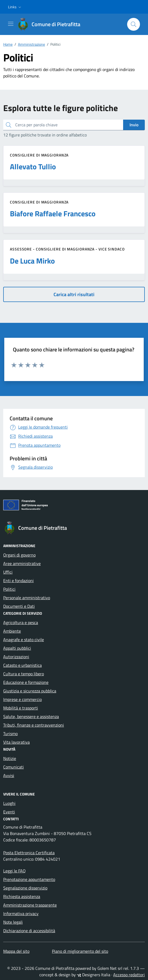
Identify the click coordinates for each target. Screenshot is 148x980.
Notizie (10, 758)
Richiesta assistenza (22, 896)
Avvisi (9, 775)
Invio (134, 125)
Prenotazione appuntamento (29, 879)
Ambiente (12, 631)
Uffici (8, 572)
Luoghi (9, 803)
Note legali (13, 922)
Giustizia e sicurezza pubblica (30, 691)
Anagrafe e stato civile (24, 640)
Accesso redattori (129, 975)
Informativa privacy (21, 914)
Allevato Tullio (33, 167)
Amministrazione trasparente (30, 905)
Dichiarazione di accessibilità (29, 931)
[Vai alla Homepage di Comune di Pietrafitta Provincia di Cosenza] (52, 24)
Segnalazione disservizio (25, 888)
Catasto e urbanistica (22, 665)
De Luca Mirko (32, 261)
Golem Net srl (110, 968)
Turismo (10, 734)
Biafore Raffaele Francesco (53, 214)
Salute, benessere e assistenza (31, 716)
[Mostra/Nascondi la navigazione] (11, 24)
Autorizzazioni (16, 657)
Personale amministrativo (27, 598)
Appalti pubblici (17, 648)
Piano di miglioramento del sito (80, 951)
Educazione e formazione (26, 682)
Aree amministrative (22, 563)
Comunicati (14, 767)
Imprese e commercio (22, 699)
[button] (15, 7)
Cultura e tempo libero (24, 674)
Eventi (9, 812)
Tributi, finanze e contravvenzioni (34, 725)
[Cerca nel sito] (134, 24)
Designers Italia (94, 975)
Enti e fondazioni (18, 581)
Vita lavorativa (16, 742)
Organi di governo (19, 555)
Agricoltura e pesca (21, 622)
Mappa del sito (16, 951)
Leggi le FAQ (14, 871)
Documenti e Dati (19, 606)
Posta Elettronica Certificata (29, 853)
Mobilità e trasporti (21, 708)
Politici (9, 589)
